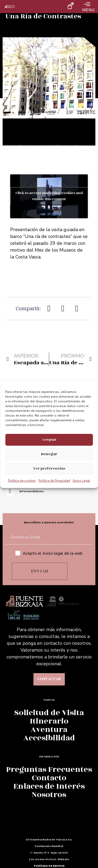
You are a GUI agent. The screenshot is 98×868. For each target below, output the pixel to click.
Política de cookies (22, 481)
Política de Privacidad (54, 481)
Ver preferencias (49, 468)
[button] (49, 308)
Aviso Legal (81, 481)
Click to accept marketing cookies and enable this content (49, 196)
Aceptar (49, 440)
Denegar (49, 454)
